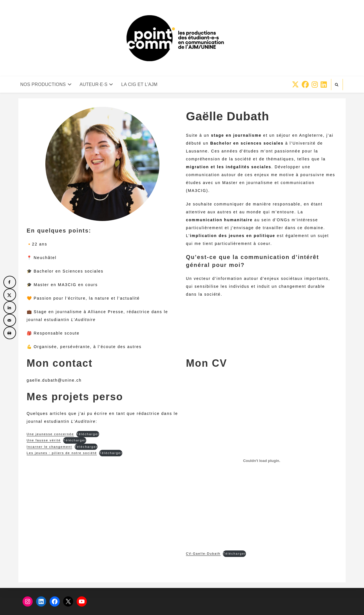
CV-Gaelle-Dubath (203, 554)
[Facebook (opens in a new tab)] (305, 85)
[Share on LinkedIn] (10, 308)
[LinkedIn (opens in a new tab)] (324, 85)
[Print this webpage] (10, 333)
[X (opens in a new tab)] (295, 85)
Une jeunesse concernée (50, 434)
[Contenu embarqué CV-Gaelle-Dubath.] (262, 461)
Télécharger (88, 434)
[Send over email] (10, 320)
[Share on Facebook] (10, 282)
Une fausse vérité (44, 440)
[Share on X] (10, 295)
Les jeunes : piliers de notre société (62, 453)
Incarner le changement (50, 447)
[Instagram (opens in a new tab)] (315, 85)
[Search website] (337, 85)
